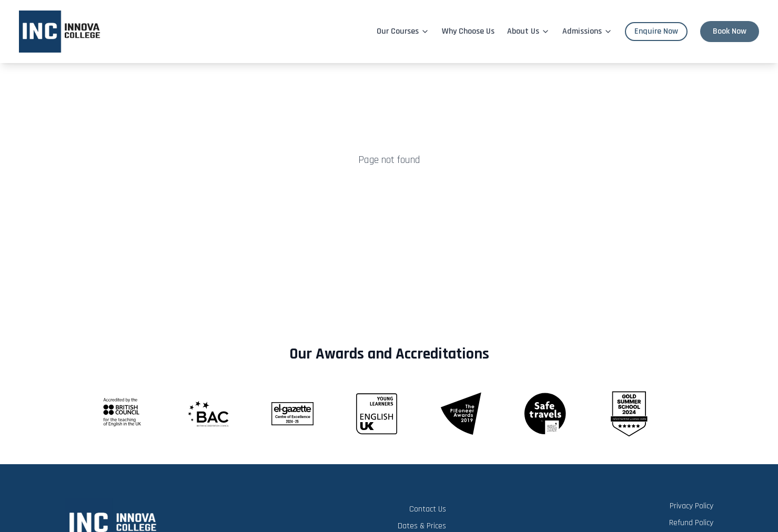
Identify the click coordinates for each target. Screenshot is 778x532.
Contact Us (428, 509)
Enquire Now (656, 31)
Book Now (730, 31)
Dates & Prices (422, 526)
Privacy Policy (691, 506)
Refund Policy (691, 523)
